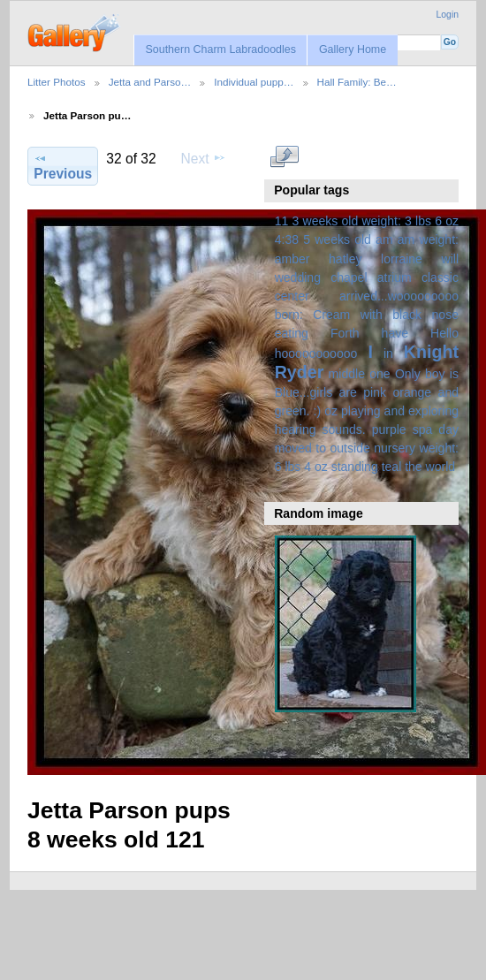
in (388, 353)
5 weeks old (337, 239)
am (384, 239)
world (441, 467)
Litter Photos (57, 82)
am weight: (428, 239)
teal (392, 467)
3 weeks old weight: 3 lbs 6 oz (376, 221)
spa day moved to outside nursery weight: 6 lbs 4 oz (367, 448)
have (395, 333)
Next (204, 158)
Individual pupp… (254, 82)
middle (347, 374)
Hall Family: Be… (357, 82)
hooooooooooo (316, 353)
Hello (444, 333)
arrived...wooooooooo (399, 296)
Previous (63, 166)
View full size (284, 156)
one (380, 374)
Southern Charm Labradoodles (220, 49)
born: (289, 315)
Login (448, 15)
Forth (345, 333)
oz (331, 411)
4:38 (287, 239)
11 (282, 221)
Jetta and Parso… (150, 82)
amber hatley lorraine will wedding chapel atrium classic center (367, 277)
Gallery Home (353, 49)
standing (355, 467)
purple (389, 429)
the (414, 467)
